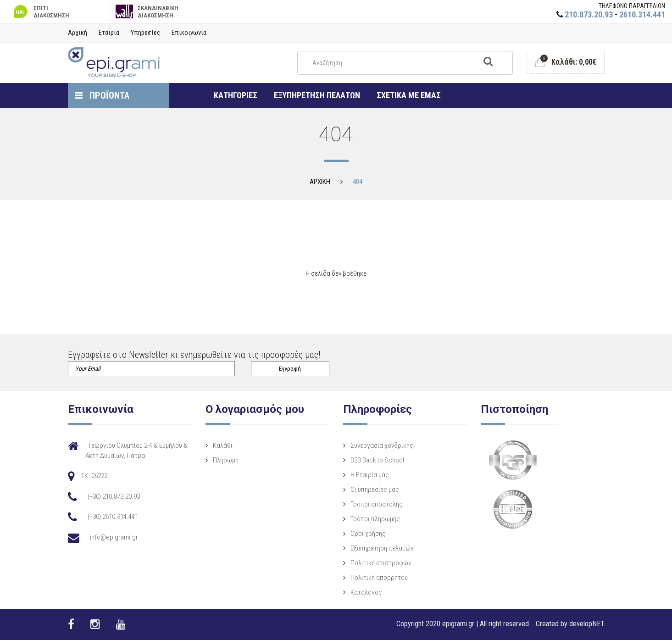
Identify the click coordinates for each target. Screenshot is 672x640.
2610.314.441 (642, 14)
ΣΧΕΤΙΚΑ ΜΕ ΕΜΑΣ (409, 95)
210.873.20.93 (589, 14)
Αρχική (78, 33)
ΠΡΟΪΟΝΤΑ (102, 95)
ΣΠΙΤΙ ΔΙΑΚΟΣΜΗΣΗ (40, 12)
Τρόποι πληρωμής (375, 519)
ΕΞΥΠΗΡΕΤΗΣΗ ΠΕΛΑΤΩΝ (317, 95)
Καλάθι (223, 445)
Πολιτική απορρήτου (379, 578)
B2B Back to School (377, 460)
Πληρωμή (226, 460)
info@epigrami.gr (114, 537)
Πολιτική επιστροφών (381, 563)
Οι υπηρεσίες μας (375, 490)
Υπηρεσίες (145, 33)
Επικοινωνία (189, 33)
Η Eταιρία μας (370, 475)
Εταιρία (109, 33)
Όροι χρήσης (368, 534)
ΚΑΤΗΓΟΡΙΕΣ (236, 95)
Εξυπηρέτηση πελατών (382, 548)
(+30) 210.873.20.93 (114, 496)
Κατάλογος (366, 592)
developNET (587, 624)
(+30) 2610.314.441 (113, 517)
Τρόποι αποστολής (377, 504)
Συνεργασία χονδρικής (382, 445)
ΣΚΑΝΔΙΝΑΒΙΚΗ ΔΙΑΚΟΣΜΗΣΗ (147, 12)
